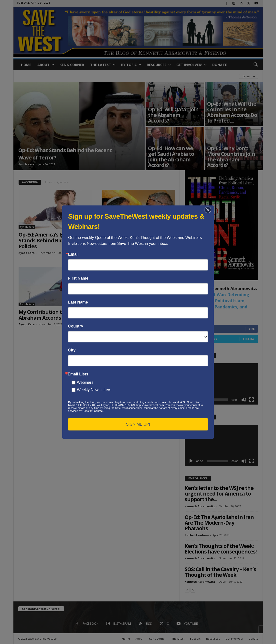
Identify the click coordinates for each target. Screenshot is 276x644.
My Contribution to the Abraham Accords (46, 315)
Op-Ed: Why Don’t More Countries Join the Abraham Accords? (231, 157)
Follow (249, 339)
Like (252, 329)
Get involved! (191, 65)
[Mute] (244, 400)
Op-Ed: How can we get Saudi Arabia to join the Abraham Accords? (171, 157)
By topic (131, 65)
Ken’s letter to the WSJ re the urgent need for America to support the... (219, 494)
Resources (159, 65)
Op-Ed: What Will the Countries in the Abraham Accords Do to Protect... (232, 112)
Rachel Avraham (197, 535)
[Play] (191, 400)
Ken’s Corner (72, 65)
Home (26, 65)
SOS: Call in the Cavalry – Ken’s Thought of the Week (220, 572)
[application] (221, 384)
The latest (103, 65)
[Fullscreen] (252, 400)
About (46, 65)
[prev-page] (187, 590)
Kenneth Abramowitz (200, 506)
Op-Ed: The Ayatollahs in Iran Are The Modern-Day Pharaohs (219, 523)
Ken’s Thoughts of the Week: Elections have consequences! (221, 549)
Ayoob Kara (26, 164)
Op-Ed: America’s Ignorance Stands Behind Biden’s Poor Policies (52, 240)
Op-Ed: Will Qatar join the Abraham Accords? (173, 115)
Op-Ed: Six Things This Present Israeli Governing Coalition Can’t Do (138, 240)
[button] (255, 65)
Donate (220, 65)
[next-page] (193, 590)
